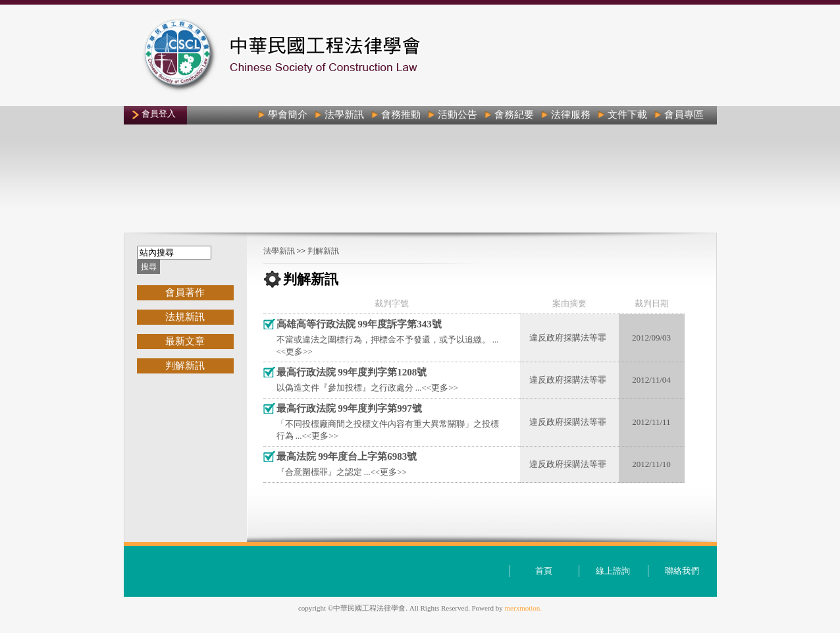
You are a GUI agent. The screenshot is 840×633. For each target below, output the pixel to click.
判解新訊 (323, 251)
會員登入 (159, 114)
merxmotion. (524, 608)
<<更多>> (295, 351)
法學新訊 (279, 251)
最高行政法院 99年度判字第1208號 (352, 372)
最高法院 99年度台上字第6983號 (347, 456)
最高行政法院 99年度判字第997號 (349, 408)
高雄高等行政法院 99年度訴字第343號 (359, 324)
